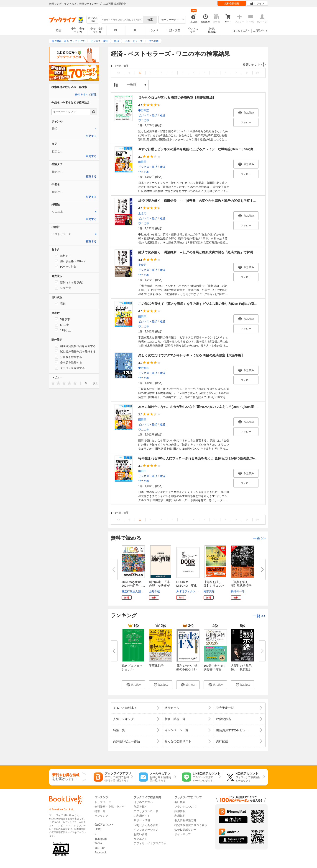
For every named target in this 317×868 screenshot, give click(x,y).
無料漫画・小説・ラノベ (110, 807)
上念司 (142, 213)
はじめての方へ (242, 31)
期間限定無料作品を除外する (75, 346)
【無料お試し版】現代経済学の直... (241, 586)
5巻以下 (62, 319)
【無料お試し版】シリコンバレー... (214, 586)
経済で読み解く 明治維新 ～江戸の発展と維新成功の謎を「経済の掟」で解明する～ (200, 252)
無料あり (63, 256)
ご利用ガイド (260, 31)
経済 (162, 115)
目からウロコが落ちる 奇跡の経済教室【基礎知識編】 (177, 98)
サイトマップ (183, 834)
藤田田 (142, 162)
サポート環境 (142, 820)
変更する (91, 136)
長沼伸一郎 (238, 591)
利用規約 (180, 816)
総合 (59, 30)
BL (116, 30)
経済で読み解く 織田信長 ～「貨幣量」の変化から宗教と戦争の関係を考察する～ (199, 201)
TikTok (98, 843)
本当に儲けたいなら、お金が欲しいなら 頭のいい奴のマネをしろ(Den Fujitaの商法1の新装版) (206, 407)
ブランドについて (185, 807)
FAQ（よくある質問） (147, 825)
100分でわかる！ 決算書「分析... (216, 667)
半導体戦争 (156, 666)
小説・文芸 (174, 30)
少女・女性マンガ (97, 30)
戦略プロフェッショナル (132, 667)
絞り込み (93, 20)
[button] (188, 65)
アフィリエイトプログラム (150, 843)
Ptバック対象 (65, 267)
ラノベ (154, 30)
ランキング (101, 816)
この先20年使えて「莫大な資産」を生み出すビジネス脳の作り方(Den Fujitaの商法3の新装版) (205, 304)
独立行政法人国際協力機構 (138, 591)
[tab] (74, 129)
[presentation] (52, 383)
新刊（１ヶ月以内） (70, 282)
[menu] (86, 383)
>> (258, 73)
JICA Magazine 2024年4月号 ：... (133, 584)
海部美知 (209, 591)
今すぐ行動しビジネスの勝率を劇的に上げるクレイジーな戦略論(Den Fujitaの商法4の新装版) (205, 149)
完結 (60, 303)
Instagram (101, 839)
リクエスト (141, 839)
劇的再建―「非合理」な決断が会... (159, 586)
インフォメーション (146, 830)
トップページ (103, 802)
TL (135, 30)
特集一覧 (100, 811)
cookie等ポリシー (185, 830)
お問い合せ (141, 834)
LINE (98, 829)
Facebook (101, 852)
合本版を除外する (68, 362)
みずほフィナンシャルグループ (195, 591)
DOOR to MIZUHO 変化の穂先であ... (187, 586)
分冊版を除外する (68, 357)
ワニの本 (144, 120)
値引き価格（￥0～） (70, 261)
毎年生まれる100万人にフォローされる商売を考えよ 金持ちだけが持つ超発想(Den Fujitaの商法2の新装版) (215, 458)
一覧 (259, 538)
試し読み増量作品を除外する (75, 351)
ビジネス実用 (193, 30)
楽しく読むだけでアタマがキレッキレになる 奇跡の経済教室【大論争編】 (191, 355)
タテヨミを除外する (70, 368)
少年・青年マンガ (78, 30)
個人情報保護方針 (185, 820)
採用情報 (180, 811)
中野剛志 (144, 110)
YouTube (100, 848)
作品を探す (141, 807)
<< (119, 73)
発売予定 (63, 288)
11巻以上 (63, 330)
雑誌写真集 (212, 30)
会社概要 (180, 802)
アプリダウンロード (146, 811)
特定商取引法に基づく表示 (191, 825)
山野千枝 (154, 591)
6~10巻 (62, 325)
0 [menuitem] (86, 383)
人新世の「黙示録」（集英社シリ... (241, 669)
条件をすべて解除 (86, 95)
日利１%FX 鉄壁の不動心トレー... (187, 669)
